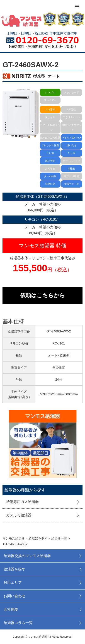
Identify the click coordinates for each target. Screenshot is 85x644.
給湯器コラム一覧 (18, 623)
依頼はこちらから (43, 295)
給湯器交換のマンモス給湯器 (27, 556)
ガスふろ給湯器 (19, 515)
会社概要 (11, 609)
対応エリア (13, 583)
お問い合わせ (15, 596)
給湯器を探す (15, 569)
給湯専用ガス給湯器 (22, 502)
